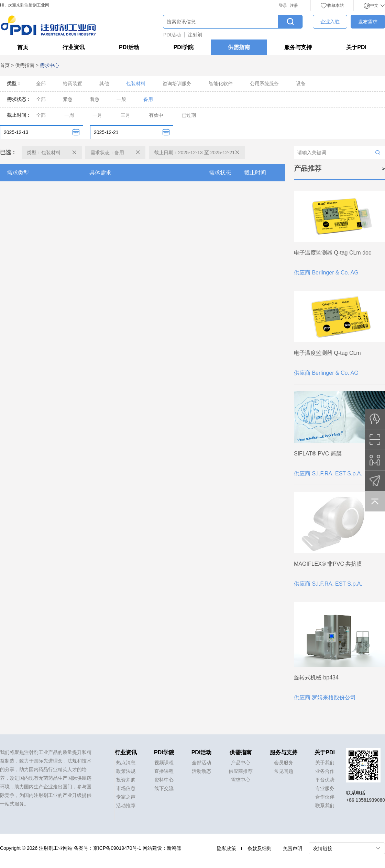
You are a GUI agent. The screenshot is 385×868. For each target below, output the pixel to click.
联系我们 (325, 805)
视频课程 (164, 763)
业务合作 (325, 771)
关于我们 (325, 763)
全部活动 (201, 763)
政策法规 (126, 771)
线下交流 (164, 788)
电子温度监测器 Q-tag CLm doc (333, 253)
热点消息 (126, 763)
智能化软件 (221, 83)
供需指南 (239, 47)
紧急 (68, 99)
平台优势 (325, 780)
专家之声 (126, 797)
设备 (301, 83)
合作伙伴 (325, 797)
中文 (374, 5)
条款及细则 (260, 848)
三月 (125, 115)
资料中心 (164, 780)
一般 (121, 99)
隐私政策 (227, 848)
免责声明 (293, 848)
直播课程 (164, 771)
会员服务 (284, 763)
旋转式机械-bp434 (316, 678)
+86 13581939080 (366, 800)
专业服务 (325, 788)
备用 (148, 99)
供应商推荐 (241, 771)
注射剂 (195, 35)
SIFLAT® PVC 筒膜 (318, 454)
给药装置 (73, 83)
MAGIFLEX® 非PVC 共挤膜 (328, 564)
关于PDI (356, 47)
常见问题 (284, 771)
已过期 (189, 115)
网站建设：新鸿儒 (162, 848)
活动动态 (201, 771)
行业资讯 (74, 47)
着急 (95, 99)
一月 (97, 115)
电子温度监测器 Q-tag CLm (327, 353)
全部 (41, 83)
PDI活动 (172, 35)
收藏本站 (332, 5)
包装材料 (136, 83)
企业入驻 (330, 22)
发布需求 (368, 22)
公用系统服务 (264, 83)
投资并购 (126, 780)
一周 (69, 115)
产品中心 (241, 763)
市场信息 (126, 788)
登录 (283, 5)
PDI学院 (184, 47)
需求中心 (241, 780)
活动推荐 (126, 805)
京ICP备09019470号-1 (117, 848)
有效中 (156, 115)
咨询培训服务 (177, 83)
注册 (294, 5)
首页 (23, 47)
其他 (104, 83)
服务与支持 (298, 47)
